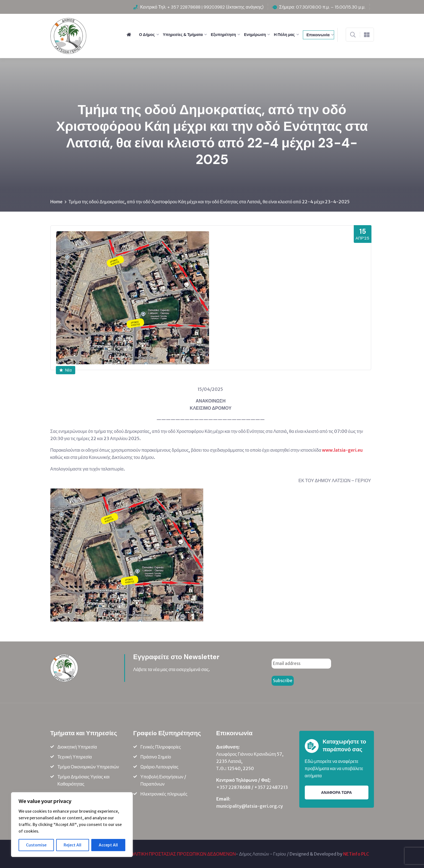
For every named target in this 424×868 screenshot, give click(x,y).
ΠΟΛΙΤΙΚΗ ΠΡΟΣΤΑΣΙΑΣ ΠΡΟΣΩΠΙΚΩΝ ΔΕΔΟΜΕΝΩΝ (182, 854)
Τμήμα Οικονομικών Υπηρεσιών (88, 767)
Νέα (65, 370)
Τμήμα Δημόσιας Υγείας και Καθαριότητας (84, 780)
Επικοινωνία (318, 35)
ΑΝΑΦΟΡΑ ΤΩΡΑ (337, 792)
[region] (72, 825)
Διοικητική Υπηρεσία (77, 747)
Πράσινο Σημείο (156, 757)
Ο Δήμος (147, 35)
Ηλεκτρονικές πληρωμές (164, 794)
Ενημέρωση (255, 35)
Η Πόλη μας (284, 35)
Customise (36, 845)
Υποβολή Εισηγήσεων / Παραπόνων (163, 780)
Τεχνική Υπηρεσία (75, 757)
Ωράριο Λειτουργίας (160, 767)
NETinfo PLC (356, 854)
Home (56, 202)
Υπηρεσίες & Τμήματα (183, 35)
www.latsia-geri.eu (342, 450)
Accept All (108, 845)
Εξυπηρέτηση (223, 35)
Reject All (72, 845)
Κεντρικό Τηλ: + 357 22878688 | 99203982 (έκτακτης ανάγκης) (202, 7)
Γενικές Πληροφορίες (161, 747)
